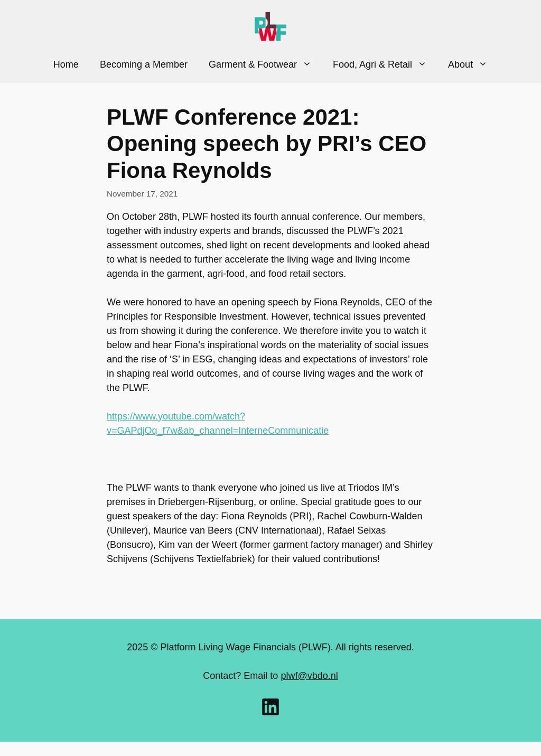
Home (66, 64)
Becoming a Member (144, 64)
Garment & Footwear (265, 64)
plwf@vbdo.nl (309, 676)
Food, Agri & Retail (385, 64)
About (473, 64)
